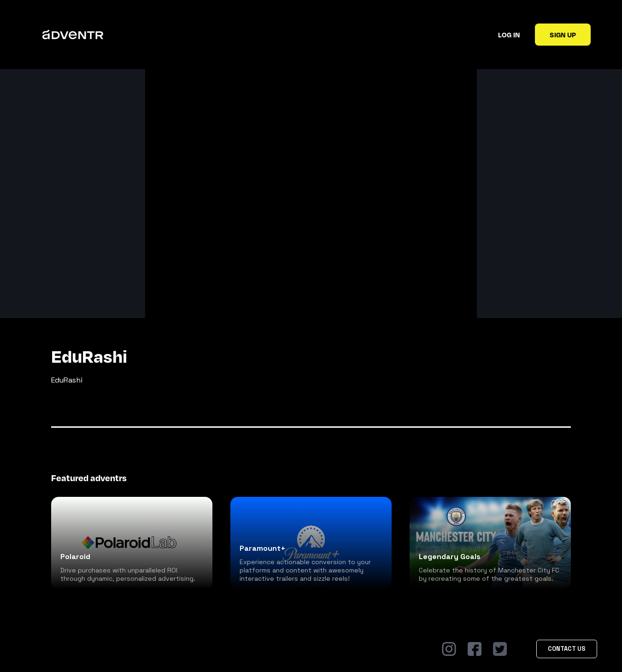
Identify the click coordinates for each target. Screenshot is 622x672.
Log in (509, 35)
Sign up (563, 35)
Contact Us (567, 649)
